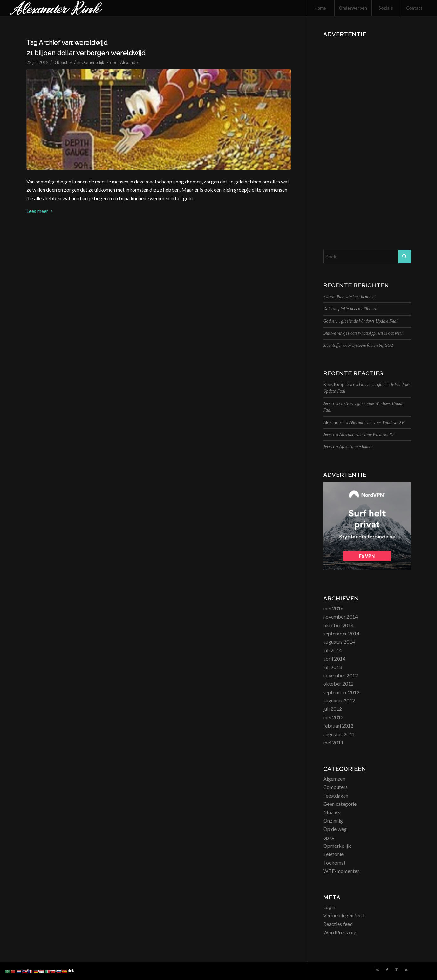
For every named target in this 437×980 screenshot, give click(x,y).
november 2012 (341, 675)
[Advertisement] (367, 135)
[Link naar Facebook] (387, 970)
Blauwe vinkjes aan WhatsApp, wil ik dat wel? (363, 333)
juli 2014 (333, 650)
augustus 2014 (339, 642)
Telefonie (333, 854)
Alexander (130, 62)
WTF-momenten (341, 871)
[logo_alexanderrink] (56, 8)
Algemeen (334, 779)
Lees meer (41, 211)
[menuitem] (320, 8)
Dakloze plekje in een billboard (350, 309)
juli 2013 (333, 667)
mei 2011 (333, 742)
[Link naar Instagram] (397, 970)
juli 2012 (333, 709)
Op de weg (335, 829)
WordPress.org (340, 932)
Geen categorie (340, 804)
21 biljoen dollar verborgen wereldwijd (86, 53)
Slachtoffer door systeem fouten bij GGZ (358, 345)
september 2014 (341, 633)
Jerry (328, 404)
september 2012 (341, 692)
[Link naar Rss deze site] (406, 970)
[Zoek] (367, 256)
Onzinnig (333, 821)
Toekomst (334, 863)
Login (329, 907)
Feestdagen (336, 795)
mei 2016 (333, 608)
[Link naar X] (378, 970)
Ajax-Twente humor (356, 447)
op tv (329, 837)
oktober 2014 (338, 625)
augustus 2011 (339, 734)
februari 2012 (338, 726)
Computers (335, 787)
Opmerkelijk (93, 62)
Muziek (332, 812)
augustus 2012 (339, 700)
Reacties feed (338, 924)
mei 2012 (333, 717)
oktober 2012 (338, 684)
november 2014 (341, 617)
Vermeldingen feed (344, 915)
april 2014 (334, 658)
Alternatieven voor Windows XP (377, 423)
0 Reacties (63, 62)
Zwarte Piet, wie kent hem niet (349, 297)
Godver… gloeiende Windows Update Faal (360, 321)
